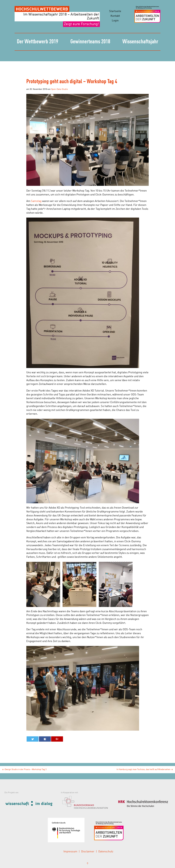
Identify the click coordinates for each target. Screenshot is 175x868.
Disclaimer (88, 852)
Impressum (70, 852)
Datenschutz (106, 852)
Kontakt (115, 16)
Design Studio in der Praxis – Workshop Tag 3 (24, 769)
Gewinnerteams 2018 (90, 42)
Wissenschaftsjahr (140, 42)
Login (115, 21)
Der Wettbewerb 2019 (38, 42)
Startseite (115, 11)
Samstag (36, 201)
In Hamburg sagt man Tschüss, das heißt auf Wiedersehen (145, 769)
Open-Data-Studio (59, 89)
